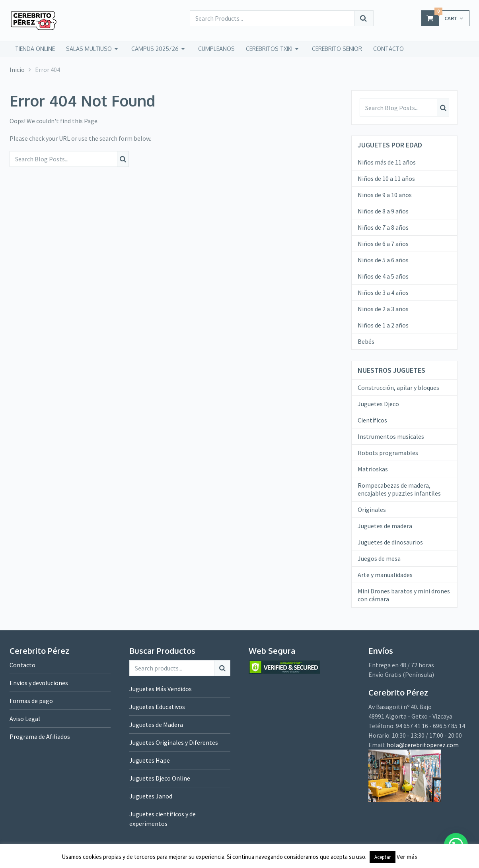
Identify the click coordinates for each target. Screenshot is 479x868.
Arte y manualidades (385, 575)
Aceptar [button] (383, 857)
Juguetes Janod (151, 796)
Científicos (372, 420)
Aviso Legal (25, 719)
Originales (372, 510)
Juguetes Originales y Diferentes (174, 742)
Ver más (407, 857)
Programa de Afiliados (40, 736)
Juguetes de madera (385, 526)
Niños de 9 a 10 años (385, 195)
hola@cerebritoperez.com (423, 745)
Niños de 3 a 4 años (383, 293)
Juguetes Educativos (157, 707)
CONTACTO (388, 49)
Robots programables (388, 453)
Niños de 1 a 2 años (383, 325)
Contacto (22, 665)
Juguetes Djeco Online (160, 778)
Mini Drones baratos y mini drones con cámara (404, 595)
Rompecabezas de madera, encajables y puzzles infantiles (399, 489)
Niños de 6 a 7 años (383, 244)
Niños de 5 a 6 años (383, 260)
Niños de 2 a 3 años (383, 309)
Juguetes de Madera (156, 725)
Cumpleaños (216, 49)
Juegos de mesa (379, 558)
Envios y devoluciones (39, 683)
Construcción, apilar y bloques (398, 387)
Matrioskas (373, 469)
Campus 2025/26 (155, 49)
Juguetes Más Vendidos (161, 689)
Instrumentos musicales (391, 436)
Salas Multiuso (89, 49)
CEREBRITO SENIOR (337, 49)
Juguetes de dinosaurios (390, 542)
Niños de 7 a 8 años (383, 227)
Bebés (366, 341)
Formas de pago (31, 701)
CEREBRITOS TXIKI (269, 49)
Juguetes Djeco (378, 404)
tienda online (35, 49)
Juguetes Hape (150, 760)
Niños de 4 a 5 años (383, 276)
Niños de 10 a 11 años (386, 178)
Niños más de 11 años (387, 162)
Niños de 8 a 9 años (383, 211)
